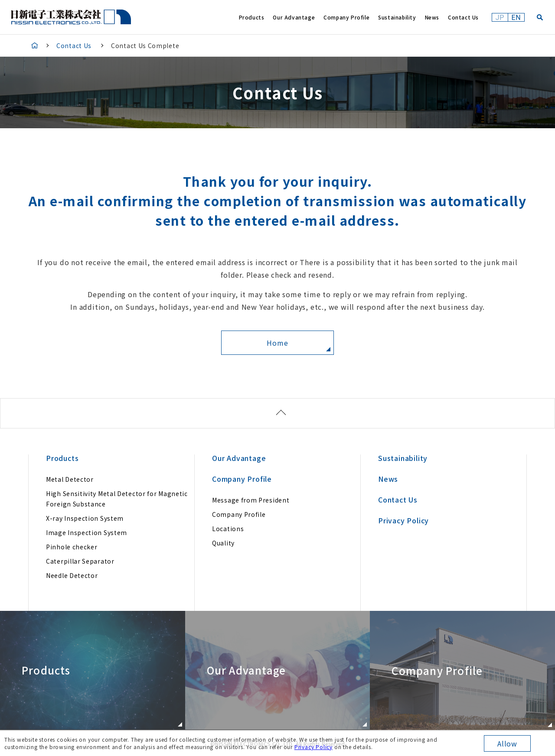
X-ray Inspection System (85, 518)
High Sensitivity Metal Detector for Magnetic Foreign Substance (117, 499)
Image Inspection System (87, 532)
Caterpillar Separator (80, 561)
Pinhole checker (72, 547)
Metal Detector (70, 479)
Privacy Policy (313, 747)
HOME (35, 45)
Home (277, 343)
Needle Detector (72, 575)
